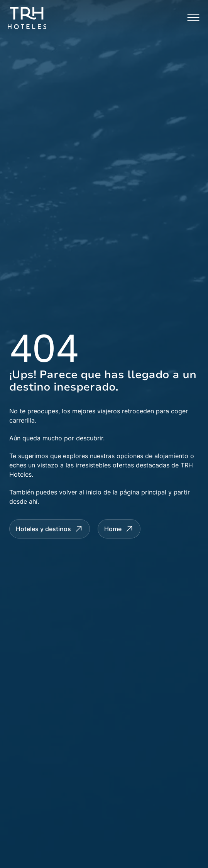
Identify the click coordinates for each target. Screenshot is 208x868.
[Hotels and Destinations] (50, 529)
